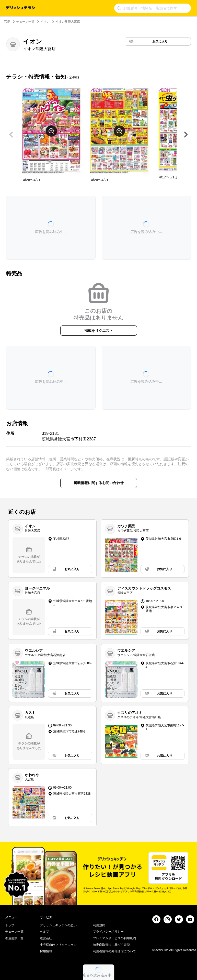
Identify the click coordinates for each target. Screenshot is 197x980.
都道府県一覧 (14, 938)
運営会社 (46, 938)
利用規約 (99, 925)
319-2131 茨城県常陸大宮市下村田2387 (69, 436)
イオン (45, 22)
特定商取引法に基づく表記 (111, 945)
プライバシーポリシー (108, 932)
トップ (10, 925)
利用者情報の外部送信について (114, 951)
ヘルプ (44, 932)
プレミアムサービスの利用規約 (114, 938)
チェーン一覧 (25, 22)
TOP (7, 22)
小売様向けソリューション (58, 945)
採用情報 (46, 951)
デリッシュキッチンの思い (58, 925)
